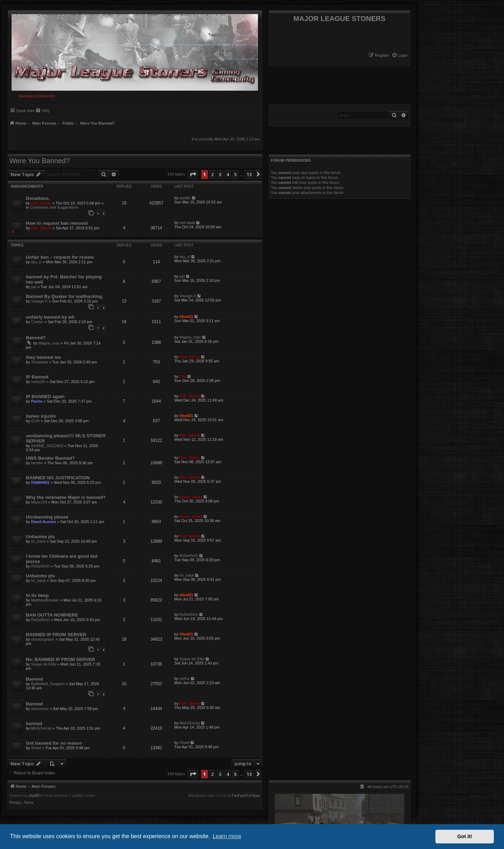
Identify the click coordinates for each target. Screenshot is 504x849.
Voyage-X (40, 301)
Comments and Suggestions (54, 207)
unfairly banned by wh (50, 317)
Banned (34, 679)
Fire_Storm (41, 203)
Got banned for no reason (54, 743)
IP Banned (37, 377)
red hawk (187, 223)
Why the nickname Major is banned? (66, 497)
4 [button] (228, 174)
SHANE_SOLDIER (47, 446)
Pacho (37, 401)
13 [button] (249, 174)
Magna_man (49, 343)
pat (34, 287)
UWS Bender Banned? (50, 458)
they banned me (43, 357)
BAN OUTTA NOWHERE (52, 615)
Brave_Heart (191, 497)
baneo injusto (41, 416)
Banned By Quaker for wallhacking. (65, 296)
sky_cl (37, 262)
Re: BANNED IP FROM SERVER (60, 659)
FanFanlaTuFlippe (246, 796)
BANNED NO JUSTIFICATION (58, 478)
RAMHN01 (40, 482)
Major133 (39, 502)
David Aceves (44, 522)
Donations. (38, 198)
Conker (37, 322)
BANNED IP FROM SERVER (56, 635)
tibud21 (186, 316)
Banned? (36, 338)
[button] (193, 174)
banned (34, 723)
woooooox (40, 709)
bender (37, 463)
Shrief (36, 748)
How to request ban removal (57, 223)
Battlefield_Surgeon (48, 684)
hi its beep (37, 595)
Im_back (38, 541)
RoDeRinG (40, 566)
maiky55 (38, 382)
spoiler (185, 198)
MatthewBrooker (45, 600)
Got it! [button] (465, 836)
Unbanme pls (40, 537)
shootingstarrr (43, 639)
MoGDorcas (41, 728)
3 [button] (220, 174)
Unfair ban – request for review (60, 257)
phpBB (34, 796)
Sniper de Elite (44, 664)
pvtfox (185, 678)
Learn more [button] (227, 836)
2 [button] (212, 174)
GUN (35, 421)
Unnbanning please (47, 517)
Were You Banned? (40, 161)
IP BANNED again (45, 396)
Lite (183, 376)
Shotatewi (40, 362)
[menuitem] (400, 55)
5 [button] (235, 174)
